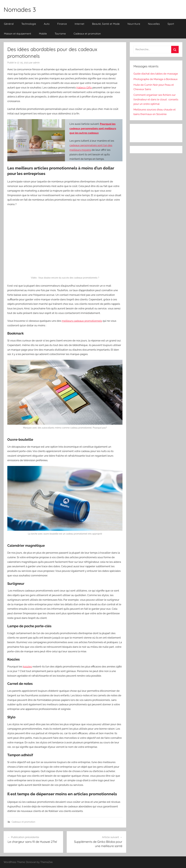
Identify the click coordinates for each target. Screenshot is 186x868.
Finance (62, 24)
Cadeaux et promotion (87, 34)
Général (9, 24)
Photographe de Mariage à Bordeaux (156, 79)
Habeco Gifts (84, 88)
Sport (171, 24)
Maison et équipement (18, 34)
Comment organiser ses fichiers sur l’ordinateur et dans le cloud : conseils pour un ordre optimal (156, 99)
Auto (47, 24)
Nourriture (134, 24)
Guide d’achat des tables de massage (156, 74)
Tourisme (60, 34)
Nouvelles (154, 24)
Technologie (29, 24)
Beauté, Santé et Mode (106, 24)
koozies (27, 667)
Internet (79, 24)
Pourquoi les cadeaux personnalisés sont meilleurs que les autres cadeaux (93, 128)
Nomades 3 (20, 9)
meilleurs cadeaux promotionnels (82, 321)
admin (36, 63)
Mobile (43, 34)
